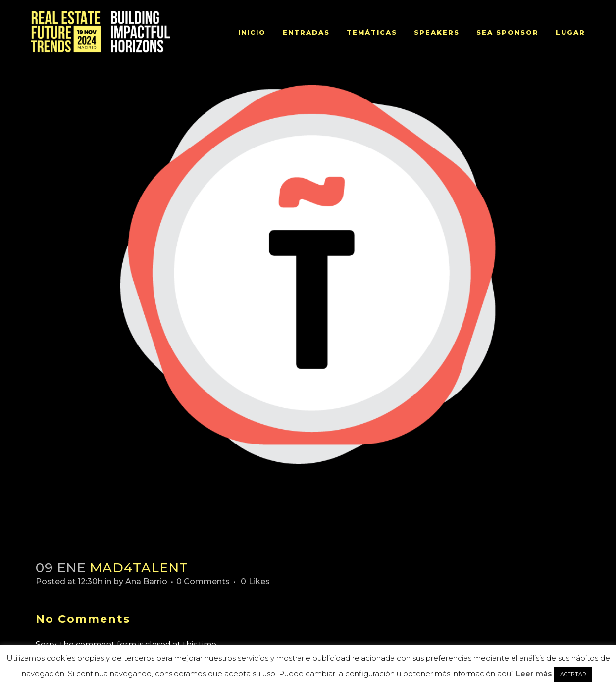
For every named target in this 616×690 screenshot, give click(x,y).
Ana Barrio (146, 581)
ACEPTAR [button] (573, 674)
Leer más (534, 673)
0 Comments (203, 581)
